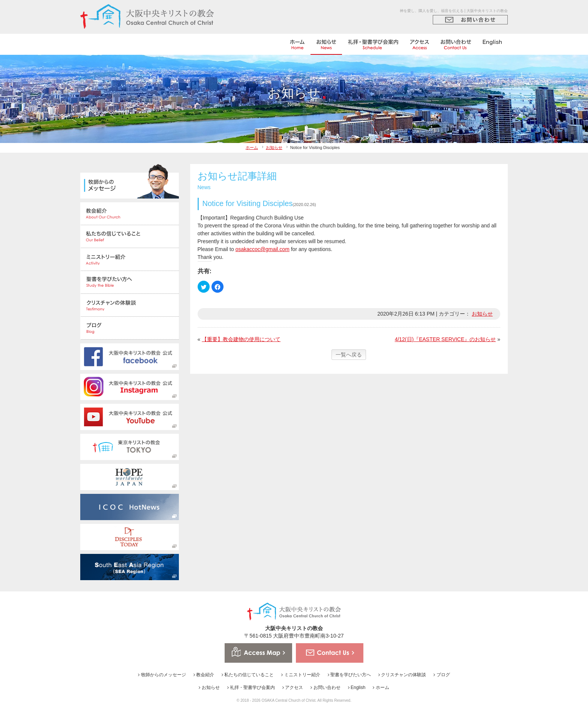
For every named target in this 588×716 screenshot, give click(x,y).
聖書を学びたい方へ (349, 675)
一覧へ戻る (349, 355)
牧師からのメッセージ (162, 675)
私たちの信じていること (248, 675)
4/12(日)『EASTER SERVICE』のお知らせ (445, 339)
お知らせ (274, 147)
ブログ (442, 675)
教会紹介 (204, 675)
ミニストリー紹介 (301, 675)
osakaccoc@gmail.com (262, 249)
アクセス (293, 687)
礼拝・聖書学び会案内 (251, 687)
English (357, 687)
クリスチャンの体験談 (402, 675)
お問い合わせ (325, 687)
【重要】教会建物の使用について (241, 339)
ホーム (252, 147)
